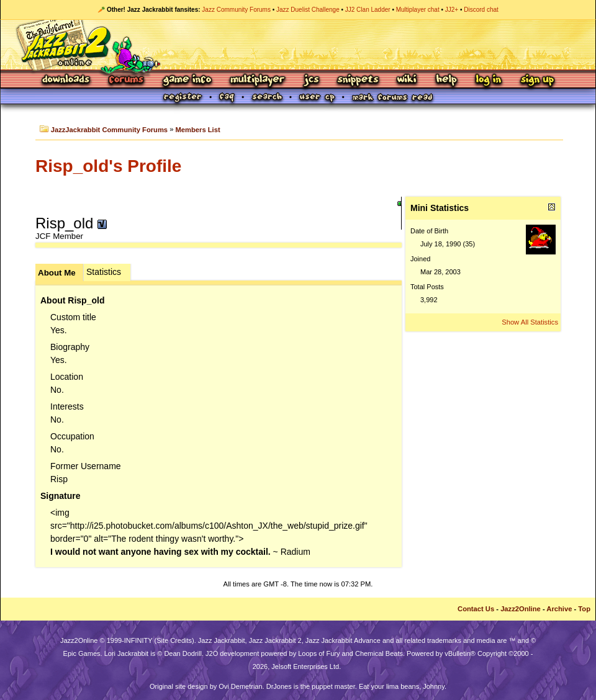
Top (584, 609)
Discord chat (481, 10)
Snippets (358, 80)
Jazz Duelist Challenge (308, 10)
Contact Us (476, 609)
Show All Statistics (530, 322)
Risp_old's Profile (108, 166)
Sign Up (537, 80)
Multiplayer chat (418, 10)
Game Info (187, 80)
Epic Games (82, 653)
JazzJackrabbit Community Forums (109, 130)
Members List (198, 130)
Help (446, 80)
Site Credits (174, 640)
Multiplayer (257, 80)
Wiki (407, 80)
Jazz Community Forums (236, 10)
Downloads (67, 80)
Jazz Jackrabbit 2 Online (298, 45)
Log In (489, 80)
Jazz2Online (521, 609)
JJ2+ (452, 10)
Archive (559, 609)
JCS (311, 80)
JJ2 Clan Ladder (368, 10)
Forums (127, 80)
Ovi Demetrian (240, 686)
